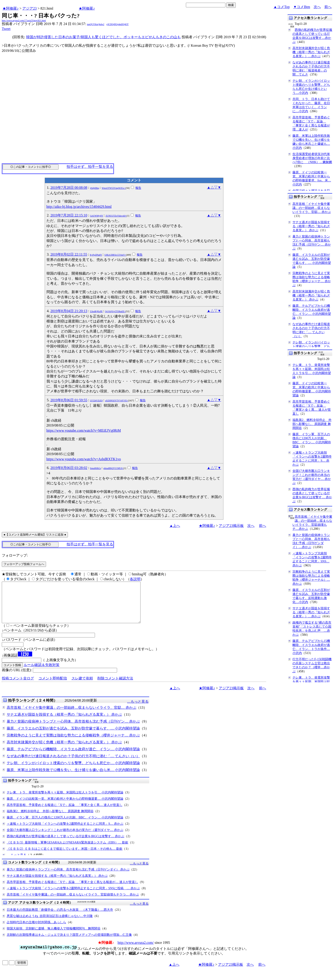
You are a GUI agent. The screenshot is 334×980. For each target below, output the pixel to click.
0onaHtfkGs (96, 468)
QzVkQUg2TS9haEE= (115, 311)
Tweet (6, 29)
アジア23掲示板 (231, 526)
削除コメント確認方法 (115, 686)
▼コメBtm (302, 7)
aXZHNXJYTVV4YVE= (117, 401)
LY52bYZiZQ (96, 401)
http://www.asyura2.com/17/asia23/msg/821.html (24, 20)
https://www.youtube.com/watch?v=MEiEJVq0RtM (84, 430)
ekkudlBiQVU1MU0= (113, 468)
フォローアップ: (15, 555)
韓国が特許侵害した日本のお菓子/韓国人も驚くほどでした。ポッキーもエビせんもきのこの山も (103, 37)
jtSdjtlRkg (95, 188)
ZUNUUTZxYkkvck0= (116, 216)
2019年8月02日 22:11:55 (69, 254)
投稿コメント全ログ (18, 686)
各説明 (135, 579)
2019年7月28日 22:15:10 (69, 215)
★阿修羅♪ (11, 8)
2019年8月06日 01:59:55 (69, 400)
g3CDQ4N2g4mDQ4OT (118, 24)
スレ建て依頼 (82, 686)
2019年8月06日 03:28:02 (69, 468)
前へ (328, 7)
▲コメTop (282, 7)
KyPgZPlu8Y (96, 255)
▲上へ (175, 526)
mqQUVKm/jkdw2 (96, 24)
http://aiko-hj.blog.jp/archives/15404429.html (79, 207)
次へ (317, 7)
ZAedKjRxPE (96, 311)
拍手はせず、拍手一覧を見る (90, 167)
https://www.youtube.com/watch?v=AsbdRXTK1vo (84, 459)
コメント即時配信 (53, 686)
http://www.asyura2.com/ (136, 951)
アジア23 (29, 8)
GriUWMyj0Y (97, 216)
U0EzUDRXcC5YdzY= (115, 255)
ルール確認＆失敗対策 (42, 673)
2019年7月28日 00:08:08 (69, 188)
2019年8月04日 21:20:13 (69, 311)
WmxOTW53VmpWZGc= (114, 188)
